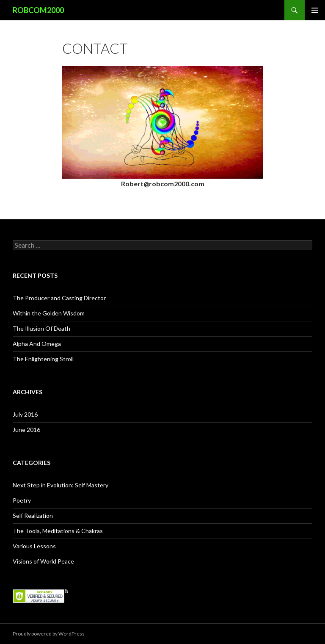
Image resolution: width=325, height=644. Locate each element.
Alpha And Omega (37, 344)
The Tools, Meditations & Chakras (58, 531)
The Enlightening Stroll (43, 359)
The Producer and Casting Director (59, 298)
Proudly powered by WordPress (49, 634)
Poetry (22, 500)
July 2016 (25, 414)
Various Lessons (34, 546)
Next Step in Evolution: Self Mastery (61, 485)
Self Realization (33, 515)
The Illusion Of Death (41, 328)
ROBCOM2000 (38, 10)
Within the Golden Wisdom (49, 313)
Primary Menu (315, 10)
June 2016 (26, 430)
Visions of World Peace (43, 561)
